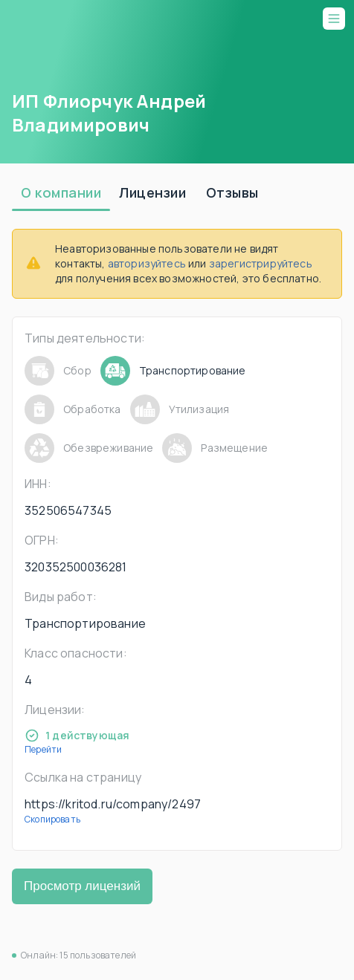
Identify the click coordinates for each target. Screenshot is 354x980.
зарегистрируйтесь (261, 263)
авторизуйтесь (147, 263)
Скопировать (52, 819)
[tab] (61, 193)
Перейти (43, 749)
